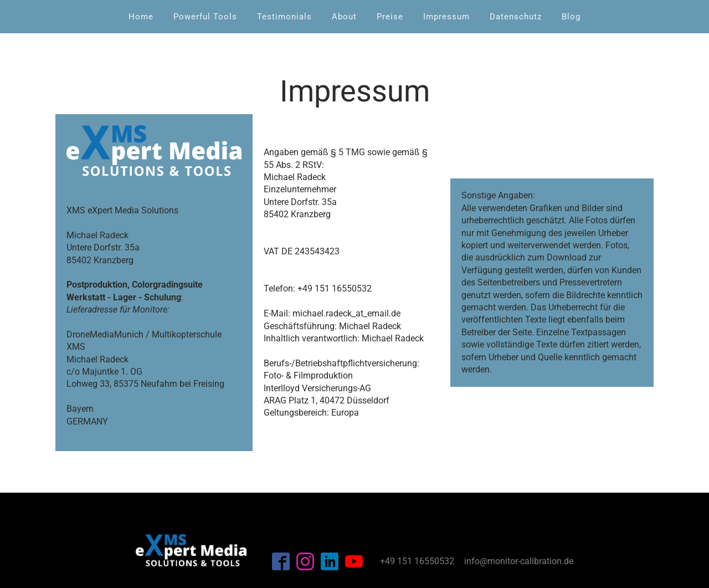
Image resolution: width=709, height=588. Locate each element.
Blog (571, 17)
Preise (390, 17)
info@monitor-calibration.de (519, 561)
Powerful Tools (205, 17)
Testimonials (284, 17)
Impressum (446, 17)
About (344, 17)
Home (141, 17)
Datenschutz (516, 17)
